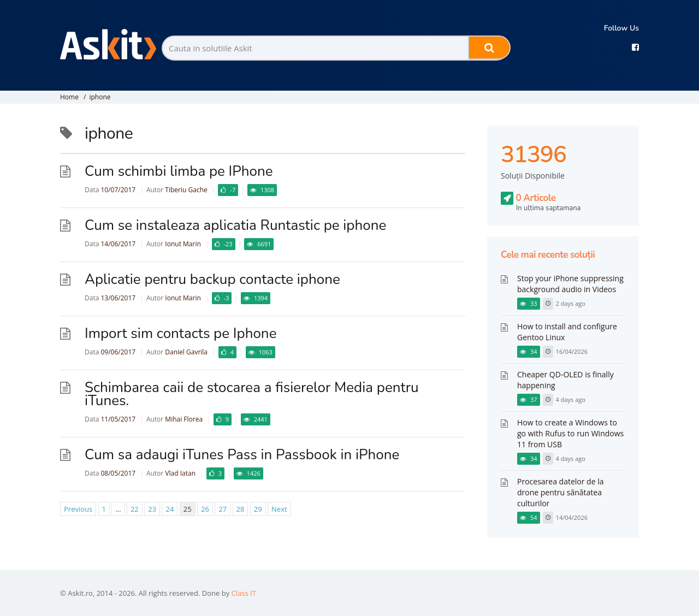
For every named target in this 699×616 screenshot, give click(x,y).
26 (205, 509)
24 (170, 509)
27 (223, 509)
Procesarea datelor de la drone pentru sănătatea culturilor (560, 492)
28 (241, 509)
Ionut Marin (183, 244)
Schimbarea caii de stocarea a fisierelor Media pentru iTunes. (252, 394)
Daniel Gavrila (186, 352)
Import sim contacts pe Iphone (180, 333)
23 (152, 509)
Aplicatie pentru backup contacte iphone (212, 279)
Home (69, 97)
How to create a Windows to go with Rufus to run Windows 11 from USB (570, 433)
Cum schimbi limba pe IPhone (179, 171)
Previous (78, 509)
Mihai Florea (184, 419)
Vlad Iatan (180, 473)
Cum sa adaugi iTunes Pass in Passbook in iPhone (242, 455)
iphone (100, 97)
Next (279, 509)
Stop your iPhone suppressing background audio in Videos (570, 284)
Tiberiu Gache (186, 190)
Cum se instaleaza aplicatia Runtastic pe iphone (235, 225)
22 (135, 509)
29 (258, 509)
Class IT (244, 593)
